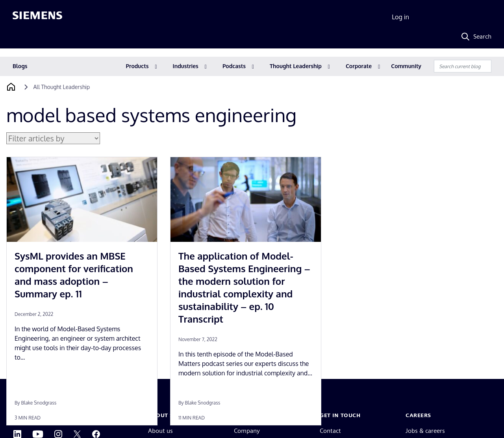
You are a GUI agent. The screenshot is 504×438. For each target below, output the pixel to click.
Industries (186, 66)
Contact (330, 431)
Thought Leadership (296, 66)
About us (160, 431)
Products (137, 66)
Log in (400, 17)
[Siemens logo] (37, 17)
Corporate (359, 66)
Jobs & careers (425, 431)
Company (247, 431)
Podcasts (234, 66)
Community (406, 66)
